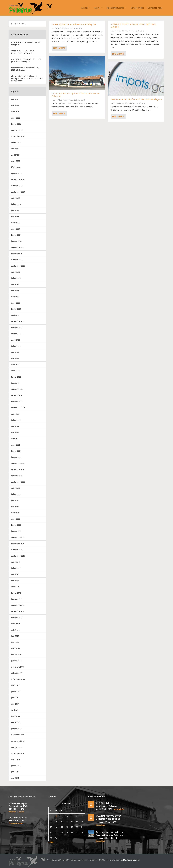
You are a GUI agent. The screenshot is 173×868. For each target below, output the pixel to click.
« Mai (51, 842)
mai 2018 (15, 642)
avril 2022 (15, 365)
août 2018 (15, 624)
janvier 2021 (16, 457)
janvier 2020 (16, 531)
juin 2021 (15, 426)
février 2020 (16, 525)
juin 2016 (15, 772)
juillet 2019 (16, 568)
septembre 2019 (18, 556)
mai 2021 (15, 432)
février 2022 (16, 377)
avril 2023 (15, 297)
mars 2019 (16, 587)
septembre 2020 (18, 482)
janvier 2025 (16, 173)
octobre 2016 (17, 747)
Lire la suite (59, 48)
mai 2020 (15, 506)
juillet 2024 (16, 204)
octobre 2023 (17, 260)
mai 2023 (15, 291)
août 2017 (15, 685)
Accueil (85, 8)
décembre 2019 (18, 537)
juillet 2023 (16, 278)
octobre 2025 (17, 130)
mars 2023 (16, 303)
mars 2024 (16, 229)
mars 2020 (16, 519)
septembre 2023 (18, 266)
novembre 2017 (18, 667)
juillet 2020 (16, 494)
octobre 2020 (17, 476)
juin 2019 (15, 574)
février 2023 (16, 309)
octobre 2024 (17, 186)
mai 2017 (15, 704)
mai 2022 (15, 358)
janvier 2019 (16, 599)
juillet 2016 (16, 766)
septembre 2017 (18, 679)
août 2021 (15, 414)
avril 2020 (15, 513)
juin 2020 (15, 500)
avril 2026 (15, 112)
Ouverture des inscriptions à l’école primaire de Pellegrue (76, 95)
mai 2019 (15, 581)
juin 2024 (15, 210)
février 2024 (16, 235)
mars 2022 (16, 371)
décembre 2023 (18, 247)
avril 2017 (15, 710)
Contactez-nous (155, 8)
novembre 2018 (18, 611)
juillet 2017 (16, 692)
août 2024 (15, 198)
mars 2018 (16, 648)
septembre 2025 (18, 136)
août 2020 (15, 488)
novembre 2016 (18, 741)
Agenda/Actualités (116, 8)
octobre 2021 (17, 402)
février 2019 (16, 593)
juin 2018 (15, 636)
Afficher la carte (16, 812)
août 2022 (15, 340)
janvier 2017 (16, 729)
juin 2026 (15, 99)
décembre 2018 (18, 605)
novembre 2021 (18, 395)
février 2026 (16, 124)
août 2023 (15, 272)
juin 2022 (15, 352)
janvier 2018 (16, 661)
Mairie (97, 8)
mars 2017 (16, 716)
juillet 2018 (16, 630)
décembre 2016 (18, 735)
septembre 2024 (18, 192)
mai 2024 (15, 217)
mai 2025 (15, 149)
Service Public (137, 8)
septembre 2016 (18, 753)
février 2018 (16, 655)
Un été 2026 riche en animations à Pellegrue (74, 24)
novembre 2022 (18, 321)
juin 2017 (15, 698)
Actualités (69, 28)
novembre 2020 (18, 469)
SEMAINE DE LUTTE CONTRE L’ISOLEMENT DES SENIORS (134, 26)
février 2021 (16, 451)
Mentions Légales (131, 860)
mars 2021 (16, 445)
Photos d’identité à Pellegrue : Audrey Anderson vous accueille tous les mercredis (27, 78)
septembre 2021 (18, 408)
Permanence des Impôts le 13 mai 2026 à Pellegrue (136, 99)
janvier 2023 (16, 315)
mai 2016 (15, 778)
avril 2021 (15, 439)
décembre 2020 (18, 463)
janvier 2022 (16, 383)
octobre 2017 (17, 673)
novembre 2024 (18, 179)
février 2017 (16, 722)
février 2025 (16, 167)
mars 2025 (16, 161)
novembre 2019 (18, 544)
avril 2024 (15, 223)
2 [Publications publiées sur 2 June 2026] (56, 816)
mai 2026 (15, 105)
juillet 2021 (16, 420)
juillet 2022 (16, 346)
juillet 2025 (16, 142)
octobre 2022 (17, 328)
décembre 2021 (18, 389)
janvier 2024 (16, 241)
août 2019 (15, 562)
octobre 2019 (17, 550)
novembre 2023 (18, 254)
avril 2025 (15, 155)
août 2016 (15, 759)
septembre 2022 (18, 334)
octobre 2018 (17, 618)
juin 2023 (15, 284)
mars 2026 (16, 118)
